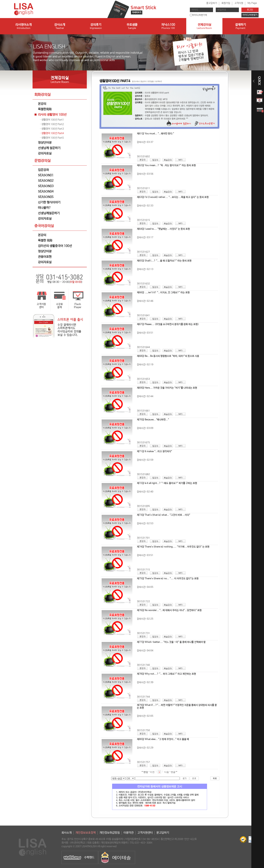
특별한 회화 (45, 241)
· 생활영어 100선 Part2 (52, 124)
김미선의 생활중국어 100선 (55, 246)
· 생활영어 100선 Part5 (52, 138)
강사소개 (60, 27)
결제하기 (240, 27)
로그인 (250, 10)
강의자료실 (45, 154)
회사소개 (67, 833)
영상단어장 (45, 143)
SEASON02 (46, 181)
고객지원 (239, 3)
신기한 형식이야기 (49, 203)
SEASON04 (46, 192)
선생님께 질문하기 (49, 148)
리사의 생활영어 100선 (52, 115)
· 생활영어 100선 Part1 (52, 120)
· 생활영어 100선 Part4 (52, 133)
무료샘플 (132, 27)
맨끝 (174, 772)
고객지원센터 (145, 833)
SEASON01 (46, 175)
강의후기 (96, 27)
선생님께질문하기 (49, 213)
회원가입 (226, 3)
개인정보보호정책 (86, 833)
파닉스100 (168, 27)
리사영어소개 (24, 27)
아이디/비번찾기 (250, 15)
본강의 (42, 104)
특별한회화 (45, 109)
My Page (252, 3)
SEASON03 (46, 186)
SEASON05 (46, 197)
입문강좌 (43, 170)
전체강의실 (204, 27)
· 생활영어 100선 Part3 (52, 129)
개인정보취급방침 (110, 833)
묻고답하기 (212, 3)
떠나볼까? (44, 208)
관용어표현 (45, 257)
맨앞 (145, 772)
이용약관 (129, 833)
